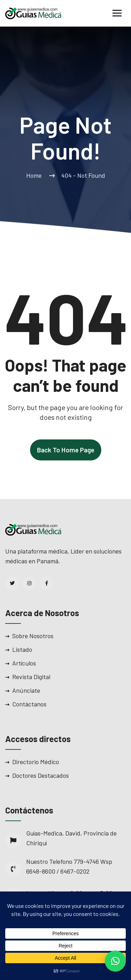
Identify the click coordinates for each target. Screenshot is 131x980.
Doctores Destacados (41, 775)
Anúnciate (26, 690)
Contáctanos (29, 704)
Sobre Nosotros (33, 636)
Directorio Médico (36, 762)
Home (35, 175)
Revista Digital (31, 677)
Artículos (24, 663)
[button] (115, 961)
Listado (22, 649)
